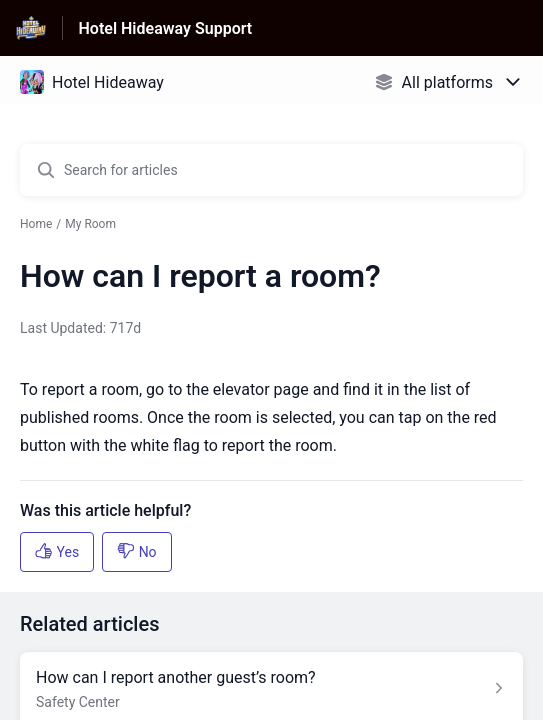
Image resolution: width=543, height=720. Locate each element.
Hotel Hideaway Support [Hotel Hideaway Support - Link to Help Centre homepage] (166, 28)
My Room (90, 224)
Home (36, 224)
